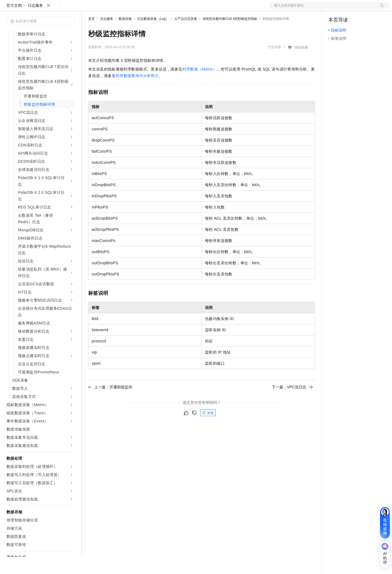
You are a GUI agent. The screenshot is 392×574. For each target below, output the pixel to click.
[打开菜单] (9, 9)
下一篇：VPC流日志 (292, 404)
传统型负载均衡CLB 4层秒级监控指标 (230, 36)
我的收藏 (301, 65)
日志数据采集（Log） (153, 36)
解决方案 (88, 9)
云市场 (165, 9)
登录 (380, 9)
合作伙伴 (183, 9)
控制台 (347, 9)
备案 (334, 9)
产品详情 (274, 65)
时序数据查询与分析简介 (137, 93)
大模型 (56, 9)
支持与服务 (206, 9)
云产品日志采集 (186, 36)
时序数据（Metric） (200, 87)
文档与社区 (110, 9)
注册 (360, 9)
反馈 (208, 430)
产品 (71, 9)
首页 (91, 36)
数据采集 (125, 36)
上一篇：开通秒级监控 (110, 404)
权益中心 (133, 9)
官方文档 (14, 23)
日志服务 (35, 23)
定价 (150, 9)
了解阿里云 (231, 9)
